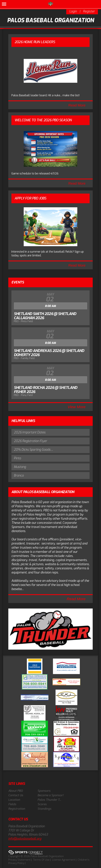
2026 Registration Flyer (30, 441)
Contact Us (16, 795)
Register (89, 11)
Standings (44, 809)
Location (14, 800)
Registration (17, 809)
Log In (32, 863)
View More (77, 407)
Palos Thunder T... (49, 800)
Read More (77, 105)
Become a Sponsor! (51, 795)
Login (73, 11)
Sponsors (44, 791)
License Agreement (64, 860)
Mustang (20, 467)
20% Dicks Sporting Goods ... (33, 450)
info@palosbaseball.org (25, 839)
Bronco (19, 475)
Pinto (17, 458)
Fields (12, 804)
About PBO (16, 791)
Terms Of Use (41, 860)
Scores (42, 804)
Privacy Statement (19, 860)
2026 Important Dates (30, 432)
